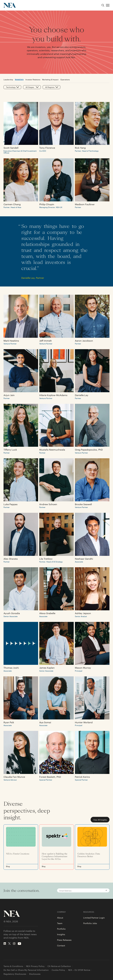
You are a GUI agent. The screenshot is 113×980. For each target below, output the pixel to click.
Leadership (8, 79)
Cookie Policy (58, 970)
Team (60, 923)
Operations (65, 79)
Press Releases (64, 940)
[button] (108, 5)
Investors (19, 79)
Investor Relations (33, 79)
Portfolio (61, 929)
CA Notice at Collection (59, 966)
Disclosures (35, 974)
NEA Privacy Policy (35, 966)
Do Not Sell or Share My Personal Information (26, 970)
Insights (61, 934)
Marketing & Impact (50, 79)
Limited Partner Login (94, 918)
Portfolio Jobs (90, 923)
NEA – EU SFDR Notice (79, 970)
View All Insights (100, 820)
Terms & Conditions (13, 966)
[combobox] (6, 87)
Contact (61, 945)
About (60, 918)
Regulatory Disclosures (15, 974)
